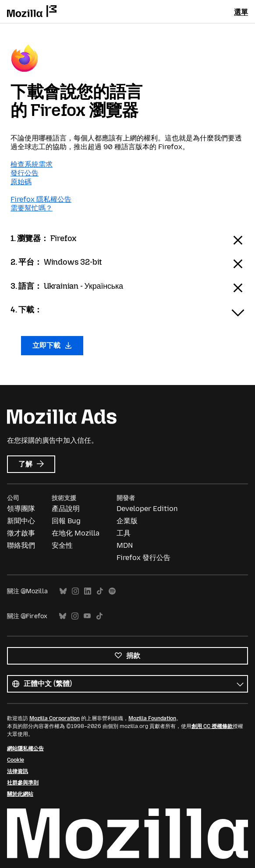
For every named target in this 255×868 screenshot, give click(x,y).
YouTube (87, 616)
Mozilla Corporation (55, 718)
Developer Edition (147, 509)
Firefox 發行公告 (143, 558)
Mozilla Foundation (152, 718)
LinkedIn (88, 591)
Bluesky (63, 591)
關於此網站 (20, 794)
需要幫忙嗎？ (32, 208)
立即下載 (52, 345)
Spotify (112, 591)
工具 (124, 533)
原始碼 (21, 182)
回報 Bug (66, 521)
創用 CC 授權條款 (212, 726)
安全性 (62, 545)
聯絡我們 (21, 545)
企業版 (127, 521)
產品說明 (66, 509)
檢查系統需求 (32, 164)
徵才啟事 (21, 533)
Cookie (16, 760)
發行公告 (25, 173)
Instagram (75, 591)
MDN (125, 545)
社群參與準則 (23, 783)
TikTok (100, 591)
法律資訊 (18, 771)
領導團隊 (21, 509)
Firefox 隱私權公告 (41, 199)
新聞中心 (21, 521)
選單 (241, 12)
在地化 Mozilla (76, 533)
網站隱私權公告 (25, 749)
